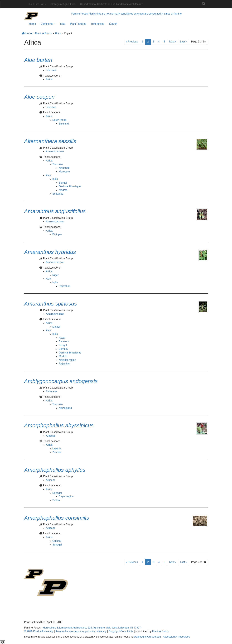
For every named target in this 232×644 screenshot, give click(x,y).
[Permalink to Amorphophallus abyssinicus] (59, 425)
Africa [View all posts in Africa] (49, 79)
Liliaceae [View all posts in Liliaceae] (51, 70)
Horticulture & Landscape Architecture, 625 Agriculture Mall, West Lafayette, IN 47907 (92, 628)
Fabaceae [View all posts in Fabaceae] (52, 391)
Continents (48, 24)
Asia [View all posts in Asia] (48, 175)
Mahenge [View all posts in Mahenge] (64, 168)
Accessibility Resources (176, 637)
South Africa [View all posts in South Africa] (59, 120)
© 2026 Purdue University (39, 631)
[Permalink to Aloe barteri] (38, 60)
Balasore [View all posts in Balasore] (64, 341)
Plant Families (78, 24)
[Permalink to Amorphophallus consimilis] (57, 518)
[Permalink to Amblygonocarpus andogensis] (61, 381)
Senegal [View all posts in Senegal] (57, 493)
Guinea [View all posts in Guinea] (57, 541)
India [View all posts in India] (55, 179)
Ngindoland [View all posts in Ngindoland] (65, 408)
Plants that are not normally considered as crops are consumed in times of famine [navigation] (135, 14)
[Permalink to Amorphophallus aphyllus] (55, 470)
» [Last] (184, 42)
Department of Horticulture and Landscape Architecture (111, 4)
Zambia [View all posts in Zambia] (57, 452)
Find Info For (37, 4)
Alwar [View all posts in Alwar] (62, 338)
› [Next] (173, 42)
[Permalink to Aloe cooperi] (39, 97)
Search (113, 24)
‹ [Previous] (132, 42)
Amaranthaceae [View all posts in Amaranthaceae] (55, 151)
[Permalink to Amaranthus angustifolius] (55, 211)
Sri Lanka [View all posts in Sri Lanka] (58, 194)
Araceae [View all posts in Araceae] (51, 436)
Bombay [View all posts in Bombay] (64, 349)
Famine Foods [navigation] (80, 14)
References (98, 24)
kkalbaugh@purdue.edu (147, 637)
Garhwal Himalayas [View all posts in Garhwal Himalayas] (70, 186)
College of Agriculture (63, 4)
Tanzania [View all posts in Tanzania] (58, 164)
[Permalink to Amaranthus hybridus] (50, 252)
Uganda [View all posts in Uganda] (57, 449)
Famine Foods (160, 631)
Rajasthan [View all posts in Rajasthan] (65, 286)
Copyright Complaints (121, 631)
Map (63, 24)
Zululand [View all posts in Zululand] (64, 124)
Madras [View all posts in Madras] (63, 190)
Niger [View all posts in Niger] (55, 275)
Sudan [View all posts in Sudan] (56, 500)
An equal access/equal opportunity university (81, 631)
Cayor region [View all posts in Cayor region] (66, 496)
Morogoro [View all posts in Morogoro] (64, 172)
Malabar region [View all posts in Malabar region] (67, 360)
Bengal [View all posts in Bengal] (63, 183)
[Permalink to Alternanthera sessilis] (50, 141)
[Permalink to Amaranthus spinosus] (51, 304)
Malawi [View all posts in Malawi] (56, 327)
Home (32, 24)
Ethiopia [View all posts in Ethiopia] (57, 234)
